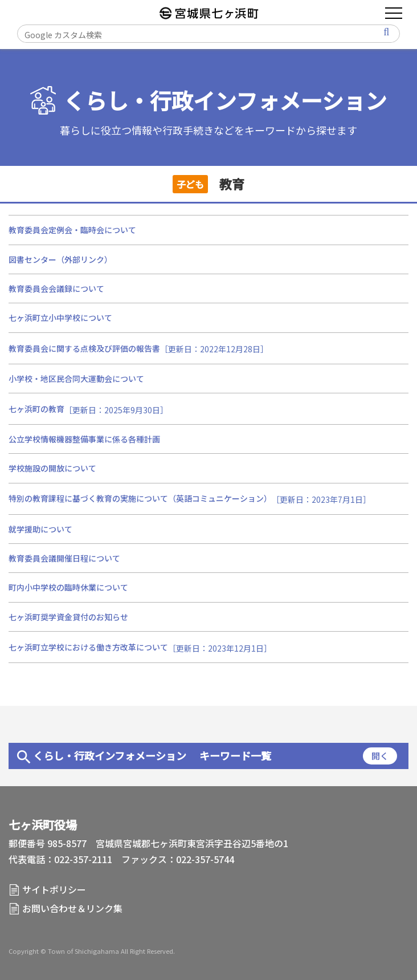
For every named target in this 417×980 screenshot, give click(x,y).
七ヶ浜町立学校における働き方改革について (88, 647)
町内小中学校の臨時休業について (68, 587)
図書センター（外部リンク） (60, 259)
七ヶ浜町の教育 (36, 409)
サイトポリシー (54, 889)
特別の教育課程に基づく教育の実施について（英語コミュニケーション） (140, 498)
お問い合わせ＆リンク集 (72, 908)
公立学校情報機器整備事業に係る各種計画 (84, 439)
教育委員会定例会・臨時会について (72, 230)
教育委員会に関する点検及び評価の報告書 (84, 348)
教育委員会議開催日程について (64, 558)
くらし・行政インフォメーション (225, 101)
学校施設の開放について (52, 468)
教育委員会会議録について (56, 288)
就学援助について (40, 529)
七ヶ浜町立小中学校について (60, 318)
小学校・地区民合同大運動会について (76, 379)
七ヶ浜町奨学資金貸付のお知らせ (68, 617)
